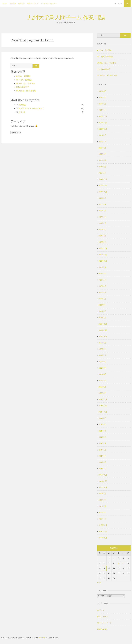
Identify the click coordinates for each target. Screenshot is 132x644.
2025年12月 (103, 116)
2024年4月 (102, 230)
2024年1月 (102, 242)
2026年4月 (102, 91)
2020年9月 (102, 494)
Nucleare (42, 638)
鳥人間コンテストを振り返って (31, 108)
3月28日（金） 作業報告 (26, 83)
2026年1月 (102, 110)
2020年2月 (102, 512)
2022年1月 (102, 393)
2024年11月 (103, 185)
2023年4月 (102, 299)
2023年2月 (102, 311)
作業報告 (22, 105)
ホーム (5, 3)
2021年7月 (102, 431)
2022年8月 (102, 349)
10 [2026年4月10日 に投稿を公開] (119, 563)
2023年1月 (102, 318)
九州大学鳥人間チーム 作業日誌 (66, 17)
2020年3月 (102, 506)
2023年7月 (102, 280)
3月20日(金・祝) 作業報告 (26, 91)
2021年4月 (102, 450)
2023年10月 (103, 261)
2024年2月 (102, 236)
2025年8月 (102, 135)
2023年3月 (102, 305)
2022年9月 (102, 343)
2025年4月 (102, 160)
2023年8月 (102, 274)
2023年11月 (103, 255)
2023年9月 (102, 267)
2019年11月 (103, 531)
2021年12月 (103, 399)
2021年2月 (102, 462)
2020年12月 (103, 475)
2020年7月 (102, 500)
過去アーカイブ (33, 3)
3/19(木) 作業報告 (23, 87)
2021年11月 (103, 406)
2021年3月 (102, 456)
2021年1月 (102, 469)
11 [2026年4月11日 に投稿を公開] (123, 563)
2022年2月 (102, 387)
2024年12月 (103, 179)
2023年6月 (102, 286)
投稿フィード (102, 617)
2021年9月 (102, 418)
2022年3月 (102, 380)
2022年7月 (102, 355)
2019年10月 (103, 538)
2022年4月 (102, 374)
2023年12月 (103, 248)
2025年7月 (102, 141)
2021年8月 (102, 424)
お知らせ (22, 112)
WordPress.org (102, 629)
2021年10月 (103, 412)
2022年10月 (103, 336)
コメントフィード (104, 623)
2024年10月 (103, 192)
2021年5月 (102, 443)
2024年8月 (102, 204)
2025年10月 (103, 129)
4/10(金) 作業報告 (23, 76)
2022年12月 (103, 324)
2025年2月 (102, 173)
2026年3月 (102, 97)
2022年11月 (103, 330)
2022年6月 (102, 362)
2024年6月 (102, 217)
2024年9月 (102, 198)
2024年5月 (102, 223)
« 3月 (99, 583)
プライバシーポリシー (49, 3)
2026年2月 (102, 104)
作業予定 (13, 3)
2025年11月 (103, 123)
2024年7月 (102, 211)
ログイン (101, 610)
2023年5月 (102, 292)
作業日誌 (22, 3)
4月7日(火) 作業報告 (24, 80)
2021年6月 (102, 437)
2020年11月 (103, 481)
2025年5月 (102, 154)
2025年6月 (102, 148)
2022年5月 (102, 368)
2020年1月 (102, 519)
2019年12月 (103, 525)
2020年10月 (103, 487)
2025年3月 (102, 167)
